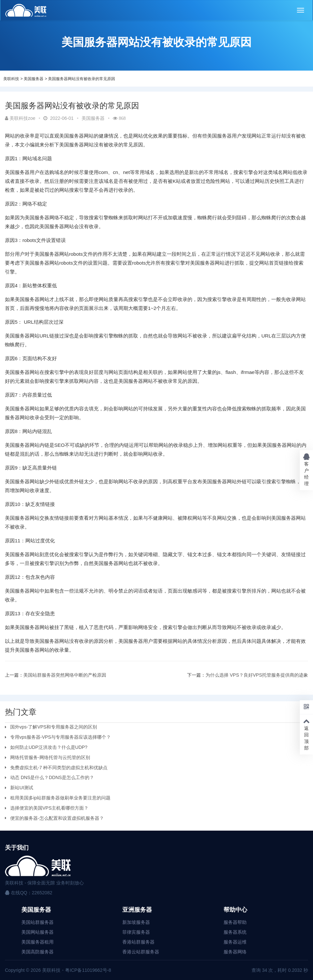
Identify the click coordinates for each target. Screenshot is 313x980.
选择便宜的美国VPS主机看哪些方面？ (49, 808)
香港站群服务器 (138, 942)
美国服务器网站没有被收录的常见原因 (82, 79)
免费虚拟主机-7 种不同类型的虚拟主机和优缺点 (59, 768)
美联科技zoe (20, 118)
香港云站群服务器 (141, 952)
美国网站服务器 (37, 932)
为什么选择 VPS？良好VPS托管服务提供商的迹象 (257, 675)
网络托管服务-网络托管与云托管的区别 (50, 757)
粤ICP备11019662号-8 (88, 970)
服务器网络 (235, 952)
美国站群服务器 (37, 922)
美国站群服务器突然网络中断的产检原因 (65, 675)
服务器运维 (235, 942)
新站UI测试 (22, 788)
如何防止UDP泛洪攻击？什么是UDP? (49, 747)
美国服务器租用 (37, 942)
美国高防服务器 (37, 952)
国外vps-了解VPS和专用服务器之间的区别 (54, 727)
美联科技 (11, 79)
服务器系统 (235, 932)
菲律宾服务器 (136, 932)
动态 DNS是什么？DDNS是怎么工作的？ (52, 777)
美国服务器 (34, 79)
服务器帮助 (235, 922)
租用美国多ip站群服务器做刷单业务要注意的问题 (60, 798)
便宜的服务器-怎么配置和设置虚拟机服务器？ (57, 818)
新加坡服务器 (136, 922)
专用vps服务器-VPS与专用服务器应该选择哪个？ (60, 737)
